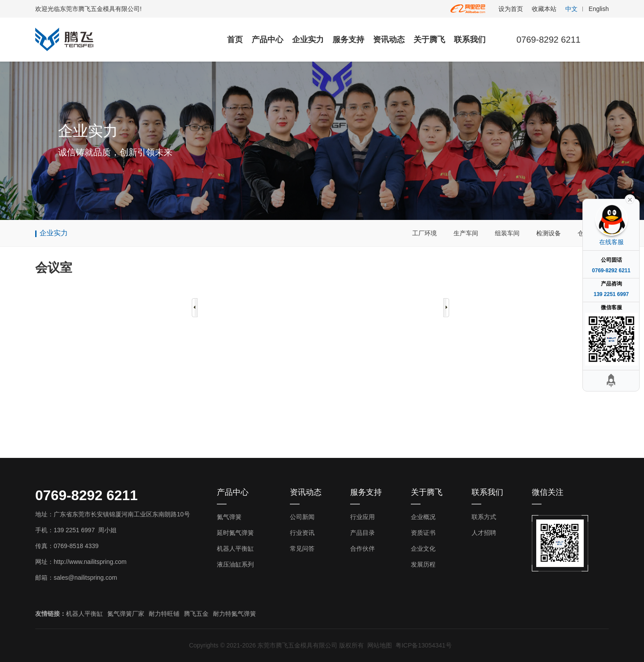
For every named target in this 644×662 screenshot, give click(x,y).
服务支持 (348, 40)
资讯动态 (389, 40)
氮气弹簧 (229, 517)
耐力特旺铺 (164, 614)
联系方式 (484, 517)
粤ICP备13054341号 (424, 645)
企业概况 (423, 517)
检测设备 (549, 233)
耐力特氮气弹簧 (234, 614)
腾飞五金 (196, 614)
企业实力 (308, 40)
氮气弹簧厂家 (126, 614)
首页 (235, 40)
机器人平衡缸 (235, 549)
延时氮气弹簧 (235, 533)
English (599, 9)
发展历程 (423, 564)
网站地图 (380, 645)
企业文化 (423, 549)
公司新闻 (302, 517)
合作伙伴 (362, 549)
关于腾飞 (429, 40)
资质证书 (423, 533)
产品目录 (362, 533)
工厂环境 (424, 233)
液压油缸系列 (235, 564)
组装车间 (507, 233)
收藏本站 (544, 9)
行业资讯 (302, 533)
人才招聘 (484, 533)
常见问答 (302, 549)
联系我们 (470, 40)
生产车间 (466, 233)
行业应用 (362, 517)
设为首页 (511, 9)
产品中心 (267, 40)
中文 (571, 9)
